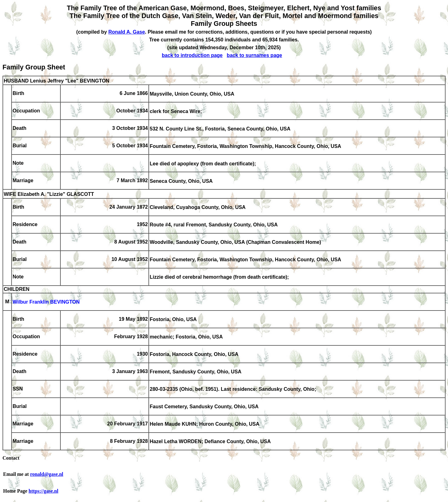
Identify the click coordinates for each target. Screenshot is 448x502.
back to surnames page (254, 55)
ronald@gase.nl (47, 474)
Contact (11, 458)
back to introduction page (192, 55)
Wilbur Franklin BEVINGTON (46, 302)
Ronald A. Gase (127, 32)
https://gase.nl (44, 491)
